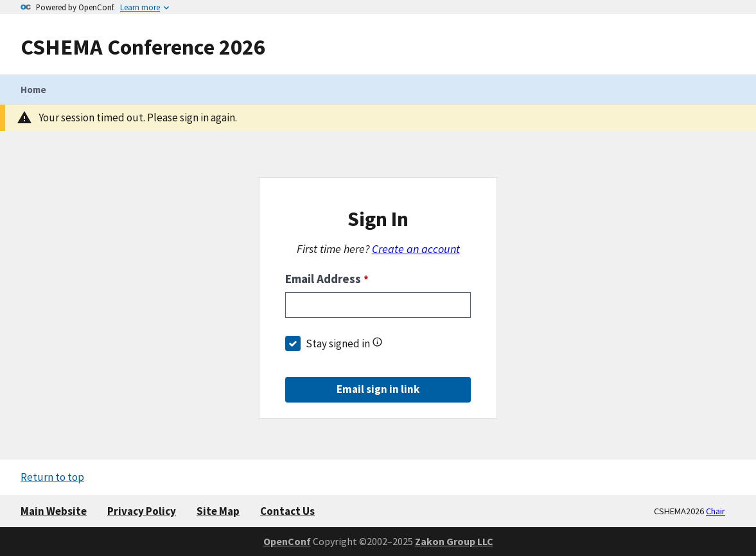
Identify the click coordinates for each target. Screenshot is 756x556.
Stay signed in (338, 343)
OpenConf (287, 541)
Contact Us (287, 511)
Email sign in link (378, 389)
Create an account (416, 249)
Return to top (52, 477)
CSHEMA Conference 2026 (143, 47)
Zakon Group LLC (454, 541)
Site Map (218, 511)
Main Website (54, 511)
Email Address (327, 279)
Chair (716, 511)
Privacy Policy (142, 511)
